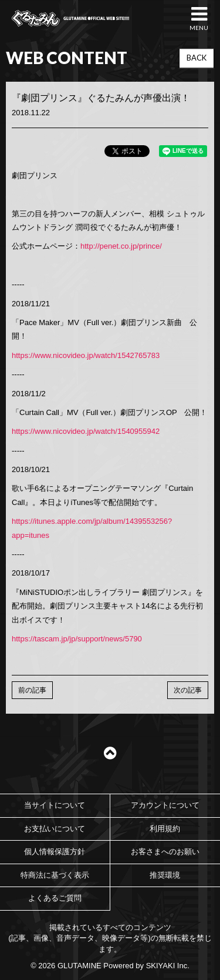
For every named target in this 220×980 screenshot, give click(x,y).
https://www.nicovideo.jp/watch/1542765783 (86, 355)
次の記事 (188, 690)
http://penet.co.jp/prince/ (121, 246)
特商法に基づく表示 (55, 875)
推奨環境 (165, 875)
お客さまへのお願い (165, 852)
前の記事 (32, 690)
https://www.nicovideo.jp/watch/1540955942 (86, 431)
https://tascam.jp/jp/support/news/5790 (77, 639)
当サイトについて (55, 805)
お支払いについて (55, 829)
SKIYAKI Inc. (168, 966)
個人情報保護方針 (55, 852)
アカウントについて (165, 805)
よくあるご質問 (55, 898)
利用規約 (165, 829)
